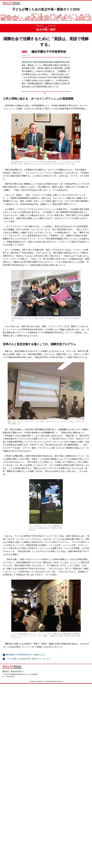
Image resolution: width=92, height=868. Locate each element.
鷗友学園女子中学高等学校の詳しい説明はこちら (26, 659)
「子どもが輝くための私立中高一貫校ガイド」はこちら (29, 663)
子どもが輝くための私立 (46, 11)
